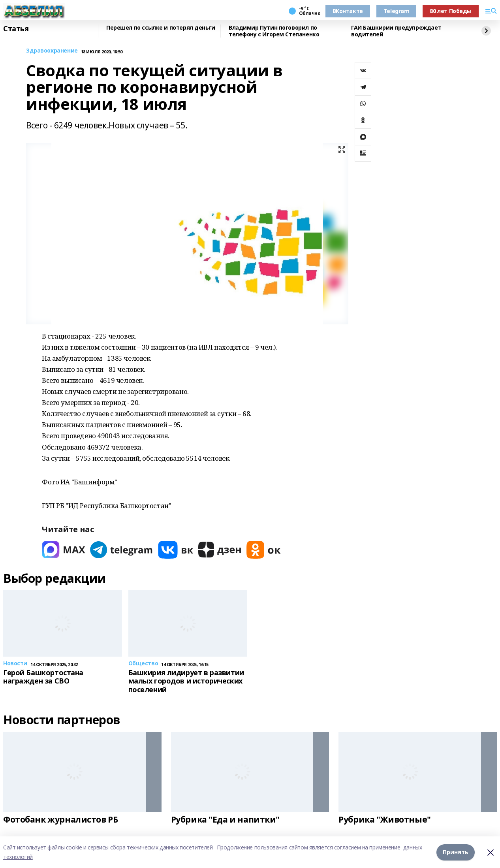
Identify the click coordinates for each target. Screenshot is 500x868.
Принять (456, 852)
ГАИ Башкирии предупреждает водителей (396, 31)
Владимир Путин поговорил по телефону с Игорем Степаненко (274, 31)
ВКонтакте (348, 11)
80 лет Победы (451, 11)
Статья (16, 29)
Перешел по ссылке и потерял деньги (161, 28)
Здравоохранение (52, 51)
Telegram (397, 11)
